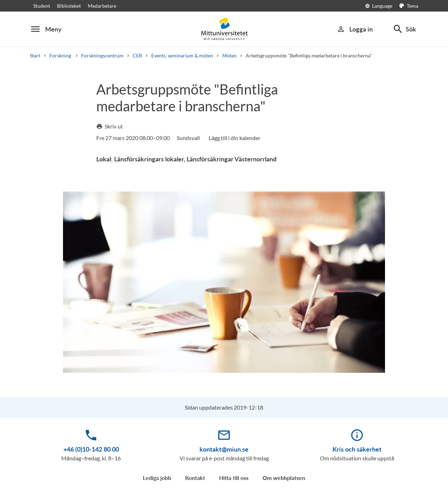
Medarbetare (102, 6)
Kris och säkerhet (357, 449)
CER (137, 55)
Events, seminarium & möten (182, 55)
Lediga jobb (157, 478)
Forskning (61, 55)
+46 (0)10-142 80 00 (91, 449)
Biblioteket (69, 6)
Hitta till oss (234, 478)
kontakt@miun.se (224, 449)
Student (42, 6)
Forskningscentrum (102, 55)
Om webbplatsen (284, 478)
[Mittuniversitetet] (224, 29)
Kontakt (195, 478)
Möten (229, 55)
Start (35, 55)
